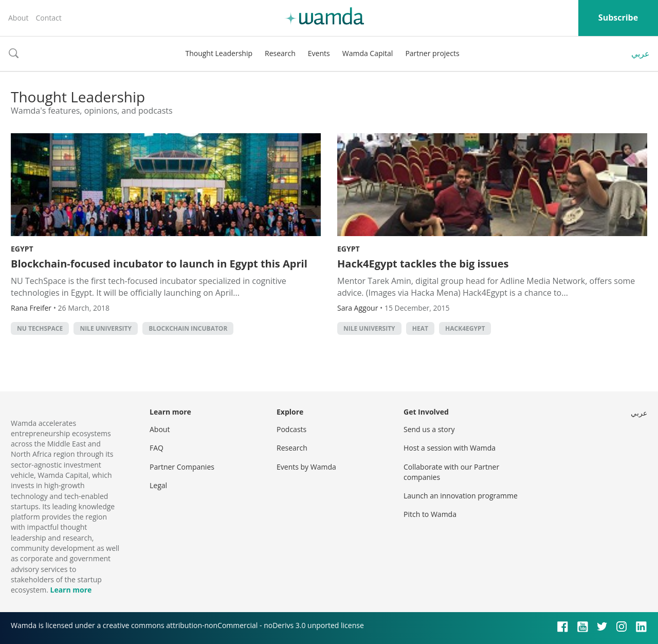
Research (280, 53)
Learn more (71, 590)
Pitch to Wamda (430, 514)
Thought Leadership (219, 53)
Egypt (22, 249)
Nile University (106, 328)
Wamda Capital (368, 53)
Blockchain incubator (188, 328)
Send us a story (429, 429)
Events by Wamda (306, 467)
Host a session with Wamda (450, 448)
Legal (158, 485)
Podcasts (291, 429)
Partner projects (432, 53)
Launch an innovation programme (461, 496)
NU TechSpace (40, 328)
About (18, 18)
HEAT (420, 328)
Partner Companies (182, 467)
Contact (48, 18)
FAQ (157, 448)
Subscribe (618, 17)
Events (319, 53)
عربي (641, 53)
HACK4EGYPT (465, 328)
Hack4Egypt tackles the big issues (423, 264)
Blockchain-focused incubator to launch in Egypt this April (159, 264)
